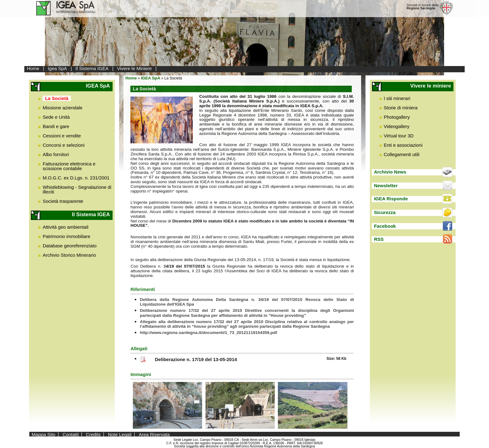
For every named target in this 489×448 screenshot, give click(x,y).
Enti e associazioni (403, 145)
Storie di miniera (401, 108)
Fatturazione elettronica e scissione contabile (69, 166)
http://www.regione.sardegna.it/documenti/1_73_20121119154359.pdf (208, 333)
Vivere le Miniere (134, 68)
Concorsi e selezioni (64, 145)
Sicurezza (385, 212)
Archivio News (390, 172)
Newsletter (386, 186)
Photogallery (397, 117)
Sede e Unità (56, 117)
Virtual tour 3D (399, 136)
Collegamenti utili (402, 154)
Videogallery (397, 126)
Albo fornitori (56, 154)
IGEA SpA (151, 78)
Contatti (71, 434)
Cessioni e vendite (62, 136)
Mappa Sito (44, 434)
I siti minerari (397, 98)
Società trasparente (63, 201)
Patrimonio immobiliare (67, 236)
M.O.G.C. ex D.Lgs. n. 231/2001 (76, 178)
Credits (93, 434)
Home (33, 68)
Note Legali (120, 434)
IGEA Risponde (391, 199)
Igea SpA (57, 68)
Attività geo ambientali (66, 227)
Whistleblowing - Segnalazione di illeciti (77, 189)
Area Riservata (154, 434)
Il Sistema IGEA (92, 68)
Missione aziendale (63, 108)
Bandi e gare (56, 126)
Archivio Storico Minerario (69, 255)
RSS (379, 239)
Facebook (385, 226)
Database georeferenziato (70, 246)
